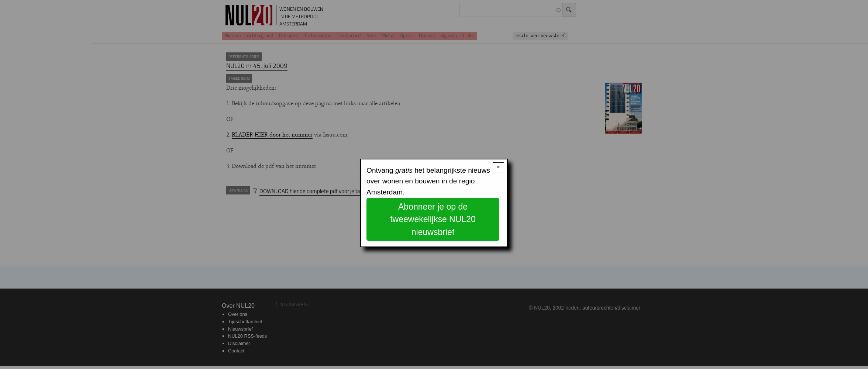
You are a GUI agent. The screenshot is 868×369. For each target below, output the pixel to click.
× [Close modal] (498, 167)
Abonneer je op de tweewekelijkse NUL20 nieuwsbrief (433, 219)
